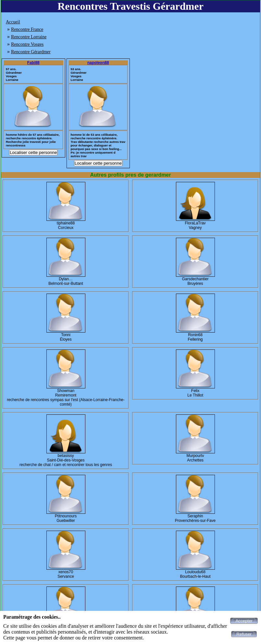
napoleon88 (98, 63)
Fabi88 (33, 63)
